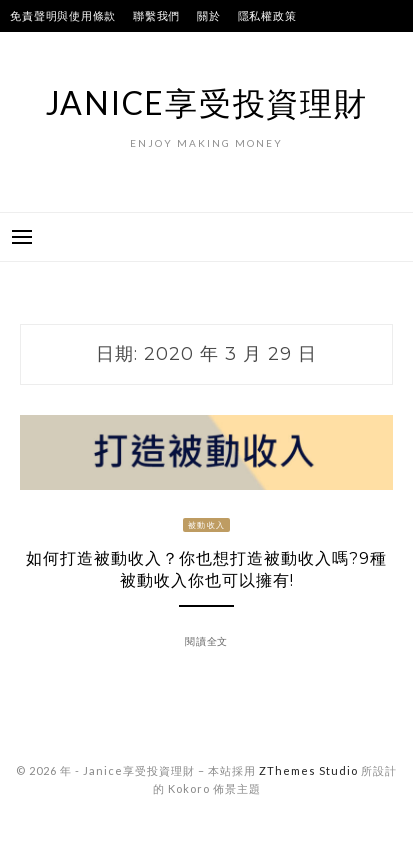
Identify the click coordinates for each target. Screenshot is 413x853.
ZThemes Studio (308, 770)
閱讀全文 (206, 641)
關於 (209, 15)
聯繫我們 (156, 15)
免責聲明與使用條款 (63, 15)
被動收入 (206, 525)
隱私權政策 (267, 15)
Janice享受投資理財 (207, 102)
